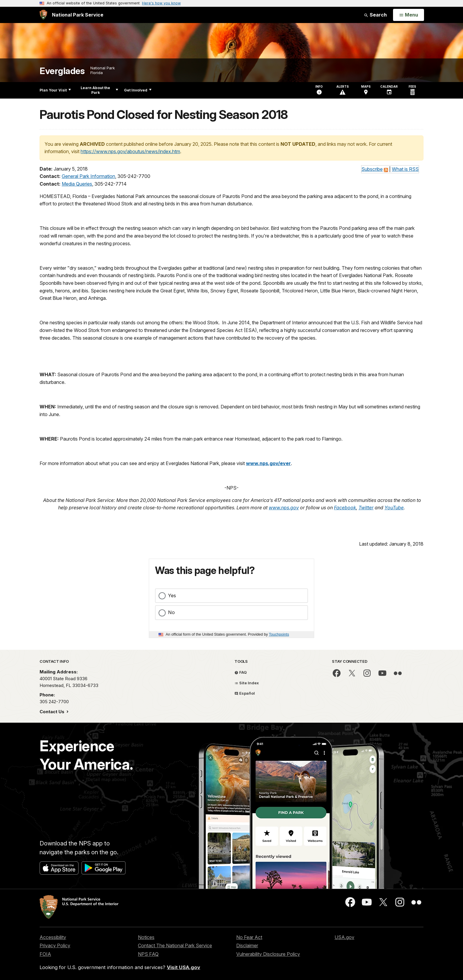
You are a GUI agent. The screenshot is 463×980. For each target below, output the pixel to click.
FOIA (45, 954)
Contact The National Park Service (175, 945)
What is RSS (405, 169)
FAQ (241, 672)
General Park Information (88, 176)
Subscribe (372, 169)
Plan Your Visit (55, 90)
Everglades (62, 71)
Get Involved (138, 90)
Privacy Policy (55, 945)
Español (245, 693)
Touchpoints (279, 634)
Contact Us (53, 712)
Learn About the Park (99, 90)
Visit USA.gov (184, 967)
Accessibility (53, 937)
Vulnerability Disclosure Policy (268, 954)
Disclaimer (247, 945)
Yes (172, 595)
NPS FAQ (148, 954)
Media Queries (77, 184)
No (171, 612)
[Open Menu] (409, 15)
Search (375, 15)
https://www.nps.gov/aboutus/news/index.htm (130, 151)
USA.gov (344, 937)
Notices (146, 937)
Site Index (247, 683)
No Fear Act (249, 937)
